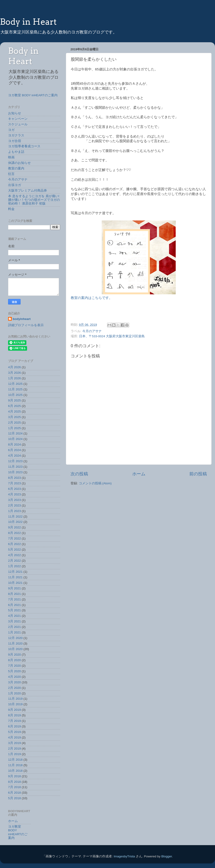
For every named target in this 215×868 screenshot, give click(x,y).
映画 (11, 157)
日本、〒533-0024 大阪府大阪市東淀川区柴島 (112, 336)
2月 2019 (14, 749)
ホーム (139, 474)
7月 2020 (14, 666)
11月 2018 (15, 765)
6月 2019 (14, 726)
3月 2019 (14, 743)
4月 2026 (14, 367)
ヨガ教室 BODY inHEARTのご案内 (33, 95)
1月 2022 (14, 566)
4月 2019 (14, 737)
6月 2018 (14, 793)
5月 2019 (14, 732)
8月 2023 (14, 478)
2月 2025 (14, 423)
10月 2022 (15, 522)
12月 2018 (15, 760)
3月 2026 (14, 373)
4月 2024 (14, 456)
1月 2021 (14, 632)
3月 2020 (14, 682)
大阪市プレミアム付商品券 (28, 191)
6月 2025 (14, 406)
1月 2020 (14, 693)
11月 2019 (15, 699)
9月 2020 (14, 655)
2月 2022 (14, 561)
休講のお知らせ (19, 163)
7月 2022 (14, 538)
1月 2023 (14, 511)
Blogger (167, 856)
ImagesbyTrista (124, 856)
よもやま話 (16, 152)
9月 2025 (14, 400)
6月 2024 (14, 450)
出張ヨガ (15, 185)
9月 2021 (14, 588)
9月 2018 (14, 776)
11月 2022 (15, 517)
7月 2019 (14, 721)
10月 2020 (15, 649)
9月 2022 (14, 527)
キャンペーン (18, 119)
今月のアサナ (92, 331)
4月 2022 (14, 555)
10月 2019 (15, 704)
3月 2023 (14, 500)
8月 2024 (14, 445)
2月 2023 (14, 505)
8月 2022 (14, 533)
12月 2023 (15, 461)
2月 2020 (14, 688)
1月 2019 (14, 754)
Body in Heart (28, 22)
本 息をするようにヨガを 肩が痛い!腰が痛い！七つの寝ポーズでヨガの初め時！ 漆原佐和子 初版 (34, 200)
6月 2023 (14, 489)
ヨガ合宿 (15, 141)
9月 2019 (14, 710)
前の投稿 (198, 474)
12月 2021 (15, 572)
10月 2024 (15, 439)
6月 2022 (14, 544)
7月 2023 (14, 483)
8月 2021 (14, 594)
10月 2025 (15, 395)
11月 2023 (15, 467)
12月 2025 (15, 384)
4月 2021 (14, 616)
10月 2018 (15, 771)
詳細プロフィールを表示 (26, 325)
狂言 (11, 174)
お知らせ (15, 113)
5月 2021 (14, 610)
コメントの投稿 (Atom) (95, 483)
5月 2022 (14, 550)
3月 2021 (14, 621)
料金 (11, 209)
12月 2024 (15, 433)
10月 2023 (15, 472)
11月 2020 (15, 643)
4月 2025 (14, 411)
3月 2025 (14, 417)
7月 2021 (14, 599)
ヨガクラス (16, 135)
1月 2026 (14, 378)
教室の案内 (16, 168)
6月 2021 (14, 605)
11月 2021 (15, 577)
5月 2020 (14, 671)
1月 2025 (14, 428)
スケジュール (18, 124)
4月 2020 (14, 677)
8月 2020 (14, 660)
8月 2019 (14, 715)
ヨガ (11, 130)
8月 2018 (14, 782)
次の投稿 (79, 474)
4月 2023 (14, 494)
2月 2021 (14, 627)
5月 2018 (14, 798)
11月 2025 (15, 389)
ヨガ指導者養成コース (24, 146)
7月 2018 (14, 787)
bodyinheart (22, 319)
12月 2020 (15, 638)
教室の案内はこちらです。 (92, 298)
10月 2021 (15, 583)
